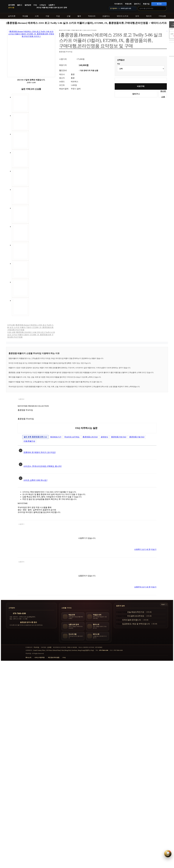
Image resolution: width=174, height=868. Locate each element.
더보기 (154, 549)
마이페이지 (118, 4)
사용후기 (21, 524)
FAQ (35, 5)
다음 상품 (31, 335)
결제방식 (104, 437)
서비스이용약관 (39, 658)
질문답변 (28, 5)
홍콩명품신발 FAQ (137, 437)
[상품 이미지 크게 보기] (31, 53)
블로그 (20, 5)
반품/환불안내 (29, 441)
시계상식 (43, 5)
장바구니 (137, 4)
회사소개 (28, 658)
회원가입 (146, 4)
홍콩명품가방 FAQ (119, 437)
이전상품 (31, 327)
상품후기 (52, 5)
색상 (119, 64)
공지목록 (11, 5)
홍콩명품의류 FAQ (35, 437)
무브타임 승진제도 (72, 437)
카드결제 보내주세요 (136, 616)
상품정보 (21, 399)
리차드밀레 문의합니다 (132, 620)
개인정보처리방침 (54, 658)
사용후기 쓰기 (142, 549)
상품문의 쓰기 (142, 587)
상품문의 (21, 562)
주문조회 (128, 4)
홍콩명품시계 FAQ (90, 437)
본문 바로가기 (0, 0)
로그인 (159, 4)
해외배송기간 (56, 437)
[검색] (164, 8)
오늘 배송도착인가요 (136, 612)
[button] (168, 854)
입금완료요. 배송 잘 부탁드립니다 (136, 624)
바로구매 (141, 86)
